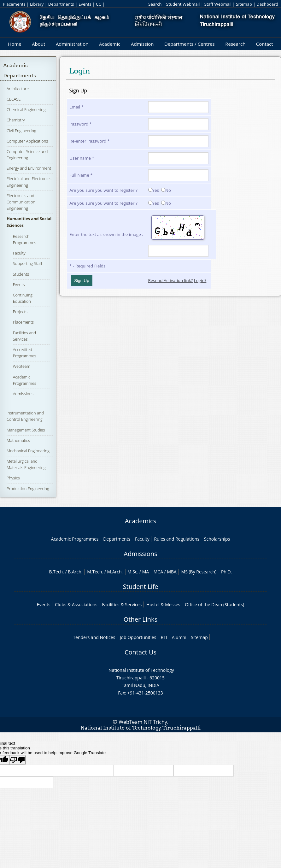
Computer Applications (27, 141)
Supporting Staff (28, 263)
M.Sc (132, 572)
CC (99, 4)
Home (15, 44)
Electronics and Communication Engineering (21, 202)
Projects (20, 312)
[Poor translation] (17, 760)
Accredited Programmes (25, 353)
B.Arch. (75, 572)
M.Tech (94, 572)
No (166, 190)
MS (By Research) (199, 572)
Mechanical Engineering (28, 451)
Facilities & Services (122, 604)
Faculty (19, 253)
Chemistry (16, 120)
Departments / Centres (190, 44)
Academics (140, 521)
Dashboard (267, 4)
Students (21, 274)
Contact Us (140, 652)
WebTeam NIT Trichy (143, 722)
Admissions (23, 394)
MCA (158, 572)
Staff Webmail (218, 4)
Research (235, 44)
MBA (172, 572)
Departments (61, 4)
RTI (164, 637)
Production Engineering (28, 489)
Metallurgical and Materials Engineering (26, 464)
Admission (142, 44)
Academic (110, 44)
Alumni (179, 637)
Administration (72, 44)
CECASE (14, 99)
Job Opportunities (138, 637)
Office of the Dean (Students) (214, 604)
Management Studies (26, 430)
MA (146, 572)
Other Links (140, 619)
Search (155, 4)
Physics (13, 478)
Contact (265, 44)
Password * (81, 124)
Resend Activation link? (171, 280)
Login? (200, 280)
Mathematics (18, 440)
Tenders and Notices (94, 637)
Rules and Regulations (177, 539)
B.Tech (56, 572)
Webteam (22, 366)
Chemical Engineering (26, 109)
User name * (82, 158)
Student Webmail (183, 4)
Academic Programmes (75, 539)
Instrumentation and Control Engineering (25, 416)
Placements (14, 4)
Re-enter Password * (90, 141)
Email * (76, 107)
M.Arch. (115, 572)
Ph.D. (227, 572)
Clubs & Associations (76, 604)
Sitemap (244, 4)
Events (85, 4)
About (38, 44)
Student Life (141, 586)
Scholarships (217, 539)
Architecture (18, 89)
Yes (154, 190)
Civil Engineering (21, 131)
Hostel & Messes (163, 604)
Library (37, 4)
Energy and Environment (29, 168)
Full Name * (81, 175)
